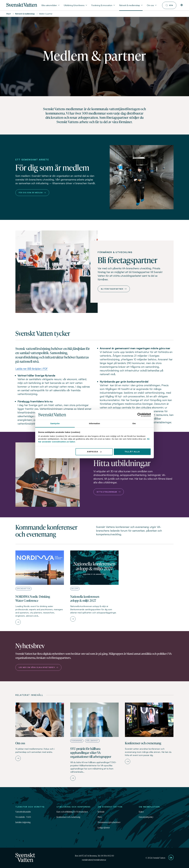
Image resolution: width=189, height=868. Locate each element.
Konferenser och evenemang (68, 817)
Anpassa (94, 452)
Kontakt (101, 812)
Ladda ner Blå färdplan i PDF (32, 369)
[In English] (182, 5)
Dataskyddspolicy (146, 817)
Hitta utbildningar (109, 492)
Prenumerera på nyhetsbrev (109, 822)
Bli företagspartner (114, 289)
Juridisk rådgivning (23, 822)
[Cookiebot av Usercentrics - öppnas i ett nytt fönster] (139, 415)
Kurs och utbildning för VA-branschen (72, 812)
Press (100, 817)
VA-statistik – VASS (23, 817)
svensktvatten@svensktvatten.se (94, 860)
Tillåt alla (132, 452)
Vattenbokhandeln (23, 812)
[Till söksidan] (169, 5)
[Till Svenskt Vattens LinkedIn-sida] (171, 858)
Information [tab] (95, 424)
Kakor (141, 812)
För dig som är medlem (32, 193)
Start (9, 14)
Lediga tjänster (104, 828)
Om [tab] (134, 424)
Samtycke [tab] (55, 424)
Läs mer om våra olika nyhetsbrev (38, 667)
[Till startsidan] (22, 6)
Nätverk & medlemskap (25, 14)
